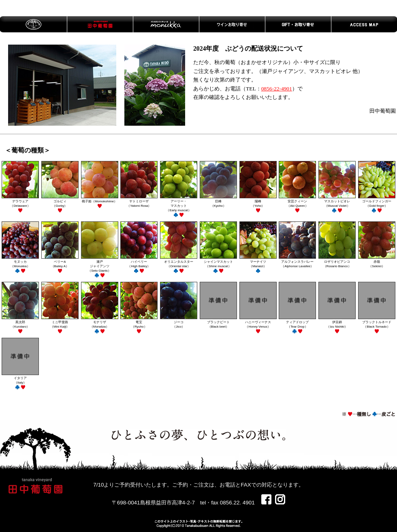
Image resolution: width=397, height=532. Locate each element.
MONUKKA (166, 24)
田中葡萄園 (100, 24)
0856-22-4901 (277, 89)
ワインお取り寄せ (232, 24)
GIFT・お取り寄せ (298, 24)
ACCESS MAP (364, 24)
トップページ (33, 24)
